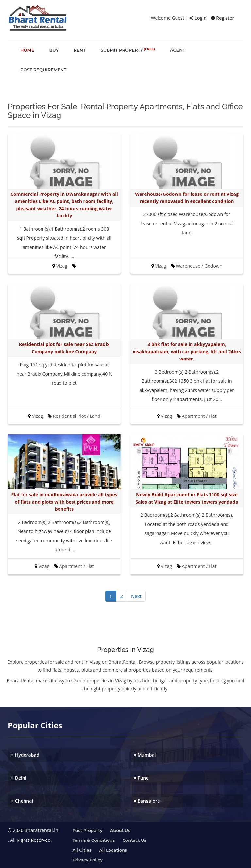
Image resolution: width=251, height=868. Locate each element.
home (27, 50)
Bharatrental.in (41, 830)
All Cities (82, 850)
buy (54, 50)
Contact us (134, 840)
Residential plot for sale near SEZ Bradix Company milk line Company (64, 348)
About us (120, 830)
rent (80, 50)
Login (198, 18)
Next (136, 596)
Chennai (22, 801)
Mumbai (145, 755)
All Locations (113, 850)
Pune (141, 778)
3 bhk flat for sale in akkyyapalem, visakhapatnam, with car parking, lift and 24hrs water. (187, 351)
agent (178, 50)
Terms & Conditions (94, 840)
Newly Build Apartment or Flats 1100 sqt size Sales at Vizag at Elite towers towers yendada (187, 498)
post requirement (43, 70)
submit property (128, 50)
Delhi (19, 778)
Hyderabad (25, 755)
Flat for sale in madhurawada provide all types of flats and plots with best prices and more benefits (64, 502)
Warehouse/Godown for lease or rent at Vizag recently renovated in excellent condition (187, 198)
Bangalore (147, 801)
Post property (88, 830)
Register (223, 18)
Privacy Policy (88, 860)
